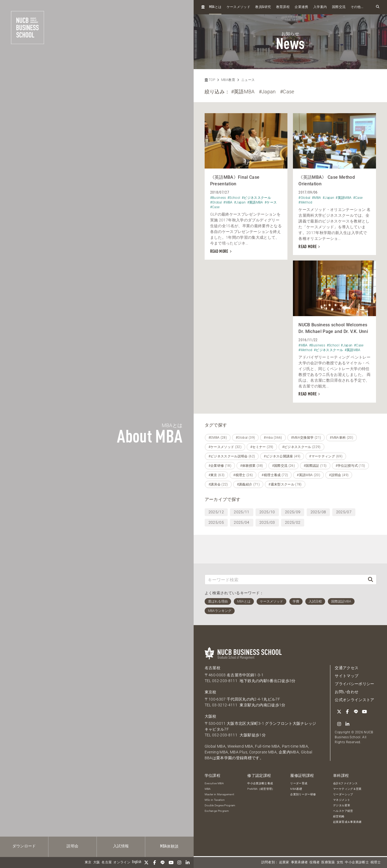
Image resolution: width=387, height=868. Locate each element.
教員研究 (263, 7)
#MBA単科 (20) (341, 438)
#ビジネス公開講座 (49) (282, 456)
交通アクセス (347, 668)
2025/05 (216, 522)
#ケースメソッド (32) (225, 447)
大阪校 (211, 716)
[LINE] (163, 862)
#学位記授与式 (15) (350, 466)
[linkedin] (188, 862)
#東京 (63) (217, 475)
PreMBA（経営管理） (261, 789)
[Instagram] (179, 862)
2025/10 (267, 512)
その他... (357, 7)
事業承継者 (300, 862)
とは (215, 7)
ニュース (248, 80)
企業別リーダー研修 (303, 794)
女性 (340, 862)
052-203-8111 (225, 681)
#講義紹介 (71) (248, 484)
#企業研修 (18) (220, 466)
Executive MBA (214, 783)
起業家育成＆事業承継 (347, 822)
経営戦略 (339, 816)
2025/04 (241, 522)
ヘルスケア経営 (343, 811)
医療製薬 (328, 862)
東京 (88, 862)
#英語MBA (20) (308, 475)
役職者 (315, 862)
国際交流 (339, 7)
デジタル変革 (342, 805)
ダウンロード (24, 846)
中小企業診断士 (357, 862)
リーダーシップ (343, 794)
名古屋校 (212, 668)
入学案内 (320, 7)
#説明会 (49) (339, 475)
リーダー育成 (299, 783)
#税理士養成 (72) (275, 475)
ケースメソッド (238, 7)
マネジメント (342, 800)
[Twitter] (146, 862)
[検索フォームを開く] (378, 7)
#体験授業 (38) (252, 466)
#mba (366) (273, 438)
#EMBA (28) (218, 438)
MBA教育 (228, 80)
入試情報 (121, 846)
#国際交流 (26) (284, 466)
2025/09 (293, 512)
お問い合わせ (347, 692)
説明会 (72, 846)
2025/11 (241, 512)
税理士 (376, 862)
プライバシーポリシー (355, 684)
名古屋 (107, 862)
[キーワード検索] (285, 580)
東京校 (211, 692)
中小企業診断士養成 (260, 783)
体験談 (169, 847)
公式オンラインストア (355, 700)
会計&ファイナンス (345, 783)
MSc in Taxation (215, 800)
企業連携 (301, 7)
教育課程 (283, 7)
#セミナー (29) (262, 447)
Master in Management (219, 794)
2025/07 (344, 512)
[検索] (370, 580)
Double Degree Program (220, 805)
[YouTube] (171, 862)
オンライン (122, 862)
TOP (210, 80)
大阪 (97, 862)
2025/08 (318, 512)
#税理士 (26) (243, 475)
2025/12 (216, 512)
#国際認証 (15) (315, 466)
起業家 (284, 862)
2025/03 (267, 522)
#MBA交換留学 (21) (306, 438)
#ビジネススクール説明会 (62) (232, 456)
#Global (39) (245, 438)
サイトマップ (347, 676)
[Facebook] (155, 862)
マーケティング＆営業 (347, 789)
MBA (208, 789)
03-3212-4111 (225, 705)
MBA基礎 (296, 789)
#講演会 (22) (218, 484)
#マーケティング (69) (326, 456)
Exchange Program (217, 811)
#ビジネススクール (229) (301, 447)
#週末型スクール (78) (285, 484)
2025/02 (293, 522)
